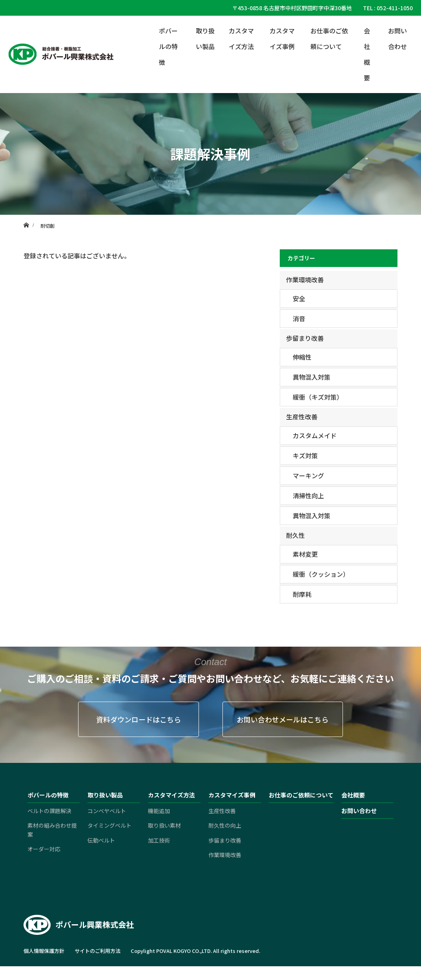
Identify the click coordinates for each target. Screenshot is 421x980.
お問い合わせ (397, 38)
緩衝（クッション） (321, 574)
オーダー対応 (44, 849)
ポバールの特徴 (168, 46)
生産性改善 (302, 417)
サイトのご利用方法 (98, 951)
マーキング (308, 475)
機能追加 (159, 811)
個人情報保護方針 (44, 951)
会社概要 (367, 54)
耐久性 (295, 535)
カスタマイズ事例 (282, 38)
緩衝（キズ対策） (318, 397)
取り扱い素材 (164, 825)
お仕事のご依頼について (329, 38)
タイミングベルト (109, 825)
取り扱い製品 (205, 38)
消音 (299, 318)
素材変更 (305, 554)
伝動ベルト (101, 840)
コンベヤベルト (107, 811)
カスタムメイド (315, 435)
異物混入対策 (312, 377)
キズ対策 (305, 455)
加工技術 (159, 840)
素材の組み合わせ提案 (52, 830)
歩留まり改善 (305, 338)
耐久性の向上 (225, 825)
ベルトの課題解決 (49, 811)
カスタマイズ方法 (241, 38)
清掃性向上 (308, 495)
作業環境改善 (305, 280)
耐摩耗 (302, 594)
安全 (299, 298)
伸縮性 (302, 357)
